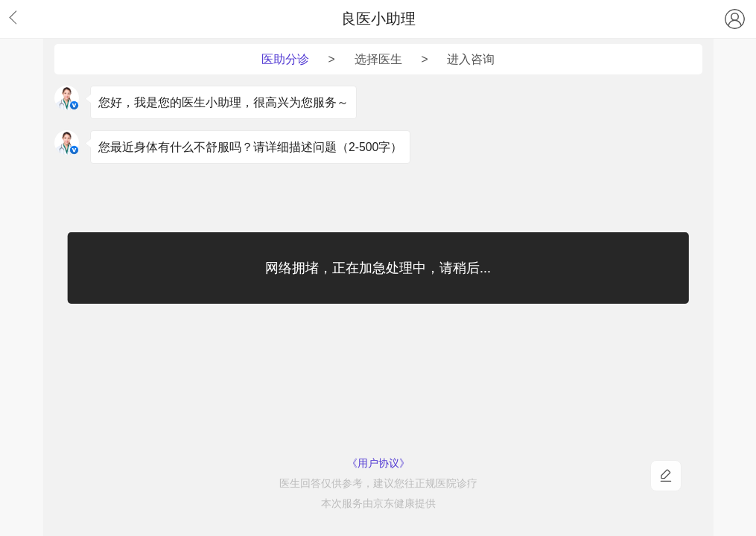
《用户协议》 (378, 463)
